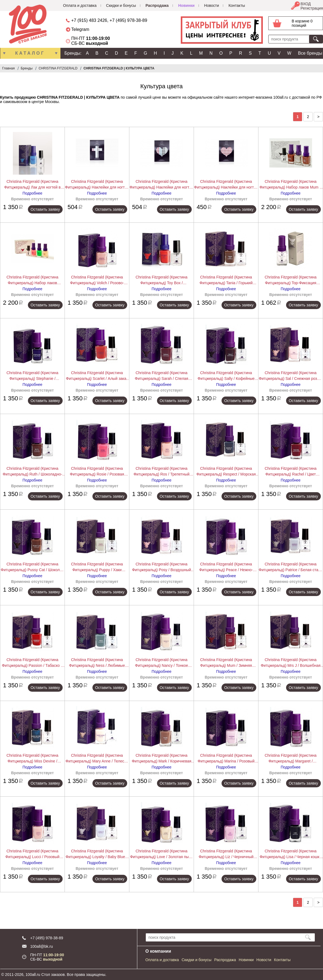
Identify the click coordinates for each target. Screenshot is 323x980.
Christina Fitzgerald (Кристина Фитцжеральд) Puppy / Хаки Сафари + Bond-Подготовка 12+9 (97, 567)
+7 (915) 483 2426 (89, 20)
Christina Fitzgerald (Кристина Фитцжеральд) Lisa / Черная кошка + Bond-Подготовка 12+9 (291, 854)
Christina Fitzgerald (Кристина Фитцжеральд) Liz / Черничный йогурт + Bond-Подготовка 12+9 (226, 854)
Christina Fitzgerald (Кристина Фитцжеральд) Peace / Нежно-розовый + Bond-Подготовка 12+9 (226, 567)
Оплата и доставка (80, 5)
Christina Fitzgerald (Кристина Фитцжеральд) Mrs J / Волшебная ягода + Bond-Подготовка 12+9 (291, 663)
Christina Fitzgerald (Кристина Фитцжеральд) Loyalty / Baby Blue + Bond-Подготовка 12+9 (97, 854)
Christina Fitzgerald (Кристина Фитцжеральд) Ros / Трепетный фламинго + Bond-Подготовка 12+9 (161, 472)
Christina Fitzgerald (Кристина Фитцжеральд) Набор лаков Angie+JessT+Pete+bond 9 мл (32, 280)
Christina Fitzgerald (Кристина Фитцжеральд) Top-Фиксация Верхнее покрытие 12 (291, 280)
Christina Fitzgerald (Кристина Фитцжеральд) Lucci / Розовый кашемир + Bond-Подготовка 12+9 (32, 854)
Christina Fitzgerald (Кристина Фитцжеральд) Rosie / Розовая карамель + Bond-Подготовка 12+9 (97, 472)
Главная (8, 68)
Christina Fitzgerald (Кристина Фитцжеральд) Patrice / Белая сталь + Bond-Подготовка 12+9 (291, 567)
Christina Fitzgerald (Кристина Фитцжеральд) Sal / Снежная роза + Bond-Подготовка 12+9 (291, 376)
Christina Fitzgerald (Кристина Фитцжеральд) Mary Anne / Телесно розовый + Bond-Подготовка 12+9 (97, 759)
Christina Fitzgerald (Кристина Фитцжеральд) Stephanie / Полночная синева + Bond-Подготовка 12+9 (33, 376)
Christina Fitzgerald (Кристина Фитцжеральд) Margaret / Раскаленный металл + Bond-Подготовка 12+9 (291, 759)
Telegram (80, 29)
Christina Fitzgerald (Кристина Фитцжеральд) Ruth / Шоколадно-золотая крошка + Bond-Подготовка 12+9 (32, 472)
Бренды (27, 68)
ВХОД (306, 4)
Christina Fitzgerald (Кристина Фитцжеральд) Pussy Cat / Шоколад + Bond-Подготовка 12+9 (33, 567)
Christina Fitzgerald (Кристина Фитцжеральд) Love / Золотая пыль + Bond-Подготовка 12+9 (161, 854)
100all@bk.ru (42, 946)
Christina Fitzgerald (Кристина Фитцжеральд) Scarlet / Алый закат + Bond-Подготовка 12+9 (97, 376)
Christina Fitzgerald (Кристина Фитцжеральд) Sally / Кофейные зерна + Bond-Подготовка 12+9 (226, 376)
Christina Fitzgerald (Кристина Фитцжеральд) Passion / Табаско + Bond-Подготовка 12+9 (33, 663)
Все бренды (310, 53)
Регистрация (312, 8)
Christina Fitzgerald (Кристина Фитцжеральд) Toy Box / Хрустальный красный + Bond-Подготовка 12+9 (161, 280)
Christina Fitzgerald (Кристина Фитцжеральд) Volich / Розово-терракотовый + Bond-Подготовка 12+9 (97, 280)
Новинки (186, 5)
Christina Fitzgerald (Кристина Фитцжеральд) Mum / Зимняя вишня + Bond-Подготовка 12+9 (226, 663)
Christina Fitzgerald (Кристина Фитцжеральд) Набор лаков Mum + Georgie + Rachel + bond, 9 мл (291, 185)
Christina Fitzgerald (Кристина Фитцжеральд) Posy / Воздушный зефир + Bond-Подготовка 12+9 (162, 567)
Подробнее (32, 193)
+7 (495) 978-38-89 (128, 20)
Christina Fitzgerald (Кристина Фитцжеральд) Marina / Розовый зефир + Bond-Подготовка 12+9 (226, 759)
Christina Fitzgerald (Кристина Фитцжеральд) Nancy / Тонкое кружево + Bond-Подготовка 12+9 (162, 663)
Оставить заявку (45, 209)
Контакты (237, 5)
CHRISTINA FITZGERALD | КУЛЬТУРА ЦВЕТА (119, 68)
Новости (211, 5)
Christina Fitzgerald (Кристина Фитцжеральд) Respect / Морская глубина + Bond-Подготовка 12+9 (226, 472)
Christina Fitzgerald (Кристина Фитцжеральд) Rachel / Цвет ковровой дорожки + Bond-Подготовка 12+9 (291, 472)
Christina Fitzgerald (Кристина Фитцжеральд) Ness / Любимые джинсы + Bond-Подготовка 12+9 (97, 663)
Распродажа (157, 5)
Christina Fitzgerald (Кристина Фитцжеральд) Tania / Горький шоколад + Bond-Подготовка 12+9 (226, 280)
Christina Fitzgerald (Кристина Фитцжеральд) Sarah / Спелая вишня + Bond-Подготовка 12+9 (161, 376)
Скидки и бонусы (121, 5)
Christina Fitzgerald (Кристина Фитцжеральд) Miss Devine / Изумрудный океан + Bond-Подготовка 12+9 (33, 759)
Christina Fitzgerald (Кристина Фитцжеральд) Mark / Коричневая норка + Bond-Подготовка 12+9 (162, 759)
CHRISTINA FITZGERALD (58, 68)
